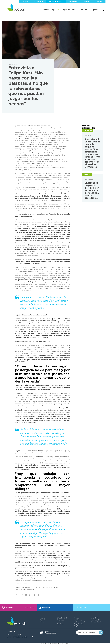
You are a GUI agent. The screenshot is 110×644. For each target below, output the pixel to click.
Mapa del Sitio (96, 620)
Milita (86, 2)
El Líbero (24, 584)
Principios (60, 620)
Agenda (95, 10)
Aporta (99, 2)
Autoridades (95, 618)
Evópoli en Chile (68, 10)
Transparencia (56, 2)
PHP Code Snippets (47, 643)
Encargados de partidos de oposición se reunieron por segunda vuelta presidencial (92, 209)
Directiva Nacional (63, 618)
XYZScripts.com (64, 643)
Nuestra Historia (96, 622)
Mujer (25, 2)
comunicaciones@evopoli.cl (23, 637)
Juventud (38, 2)
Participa (73, 2)
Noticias (83, 10)
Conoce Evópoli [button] (49, 10)
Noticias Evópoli (79, 622)
